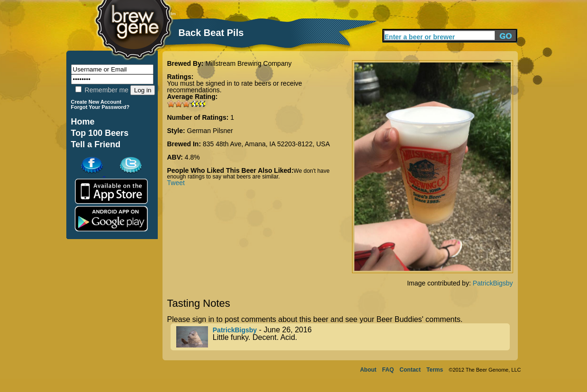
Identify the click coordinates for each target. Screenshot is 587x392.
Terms (435, 370)
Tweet (176, 183)
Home (83, 122)
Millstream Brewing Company (248, 63)
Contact (410, 370)
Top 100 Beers (100, 133)
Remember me (102, 90)
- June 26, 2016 (343, 337)
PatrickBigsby (493, 283)
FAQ (388, 370)
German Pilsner (210, 131)
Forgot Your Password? (100, 107)
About (368, 370)
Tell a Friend (96, 144)
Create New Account (96, 102)
